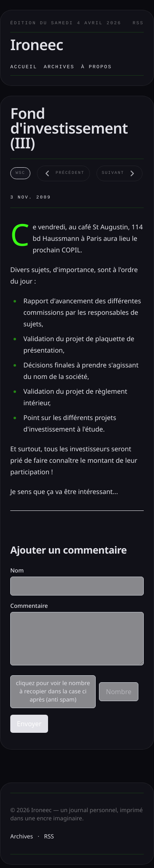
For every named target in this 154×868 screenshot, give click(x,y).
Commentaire (29, 606)
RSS (138, 23)
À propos (96, 67)
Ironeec (37, 45)
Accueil (24, 67)
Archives (59, 67)
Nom (17, 571)
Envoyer (29, 724)
